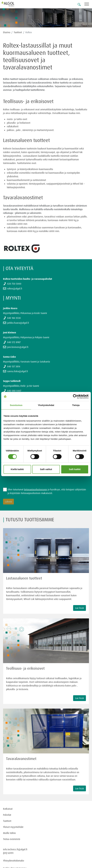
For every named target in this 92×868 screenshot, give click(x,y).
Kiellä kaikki (17, 469)
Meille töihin (9, 833)
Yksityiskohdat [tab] (46, 405)
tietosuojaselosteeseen (35, 489)
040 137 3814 (14, 366)
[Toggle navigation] (88, 5)
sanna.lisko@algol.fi (18, 371)
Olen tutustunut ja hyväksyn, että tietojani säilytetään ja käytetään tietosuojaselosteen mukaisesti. (47, 491)
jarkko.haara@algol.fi (18, 323)
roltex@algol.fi (15, 289)
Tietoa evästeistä (12, 839)
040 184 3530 (14, 318)
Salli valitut (46, 469)
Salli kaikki (75, 469)
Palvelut (7, 815)
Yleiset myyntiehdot (13, 827)
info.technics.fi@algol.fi (15, 849)
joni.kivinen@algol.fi (18, 347)
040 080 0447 (14, 391)
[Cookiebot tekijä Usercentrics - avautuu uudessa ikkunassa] (75, 396)
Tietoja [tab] (76, 405)
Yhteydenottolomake (14, 861)
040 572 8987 (14, 342)
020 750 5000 (14, 284)
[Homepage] (11, 4)
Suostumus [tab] (16, 405)
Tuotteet (18, 32)
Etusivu (7, 32)
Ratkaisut (8, 809)
